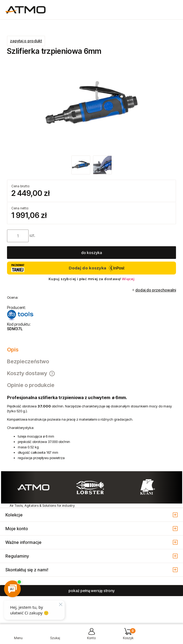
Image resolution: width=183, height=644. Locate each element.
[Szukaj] (55, 636)
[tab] (91, 350)
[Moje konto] (92, 636)
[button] (18, 636)
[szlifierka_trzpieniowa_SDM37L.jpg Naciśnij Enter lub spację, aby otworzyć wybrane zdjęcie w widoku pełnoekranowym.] (92, 106)
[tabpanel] (91, 428)
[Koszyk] (128, 636)
